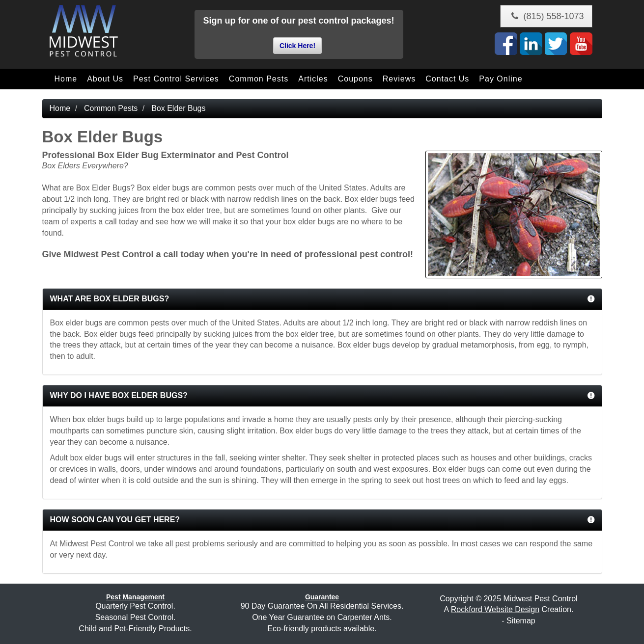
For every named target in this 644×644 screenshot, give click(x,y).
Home (66, 79)
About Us (105, 79)
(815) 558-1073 (546, 16)
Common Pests (259, 79)
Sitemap (521, 621)
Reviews (399, 79)
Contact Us (447, 79)
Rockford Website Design (495, 609)
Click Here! (297, 46)
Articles (313, 79)
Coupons (355, 79)
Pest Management (135, 597)
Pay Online (501, 79)
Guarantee (322, 597)
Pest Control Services (176, 79)
